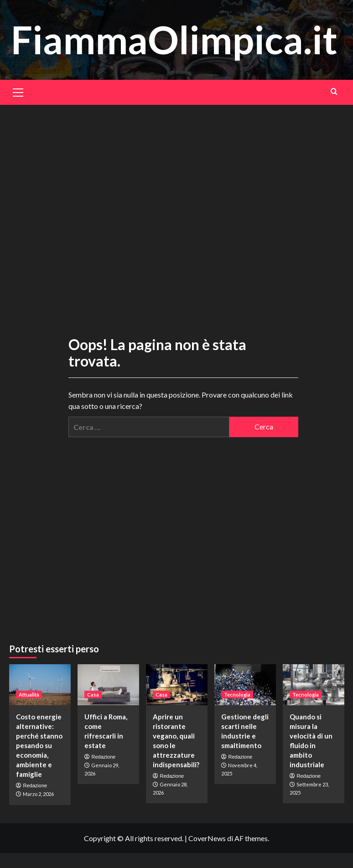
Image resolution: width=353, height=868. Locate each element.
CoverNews (207, 838)
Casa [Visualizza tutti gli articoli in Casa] (93, 695)
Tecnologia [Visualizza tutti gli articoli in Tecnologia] (237, 695)
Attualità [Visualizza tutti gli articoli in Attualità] (29, 695)
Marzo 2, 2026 (38, 794)
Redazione (35, 785)
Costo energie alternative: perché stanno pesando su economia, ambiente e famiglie (39, 745)
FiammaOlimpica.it (174, 39)
